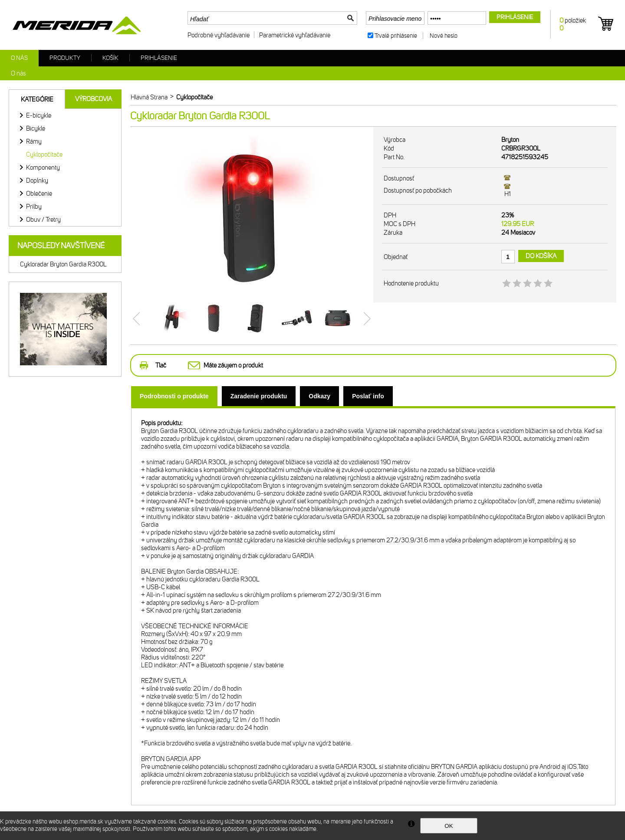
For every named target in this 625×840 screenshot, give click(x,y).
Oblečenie (39, 194)
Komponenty (43, 167)
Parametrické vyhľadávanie (295, 35)
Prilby (34, 207)
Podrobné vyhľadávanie (219, 35)
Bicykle (36, 128)
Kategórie (37, 99)
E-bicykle (39, 115)
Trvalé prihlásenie (396, 36)
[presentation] (174, 396)
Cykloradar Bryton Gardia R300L (63, 264)
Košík (110, 58)
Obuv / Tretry (43, 220)
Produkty (65, 58)
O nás (19, 58)
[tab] (174, 396)
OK (449, 826)
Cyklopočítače (44, 154)
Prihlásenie (159, 58)
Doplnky (37, 180)
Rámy (34, 141)
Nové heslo (444, 36)
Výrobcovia (94, 99)
